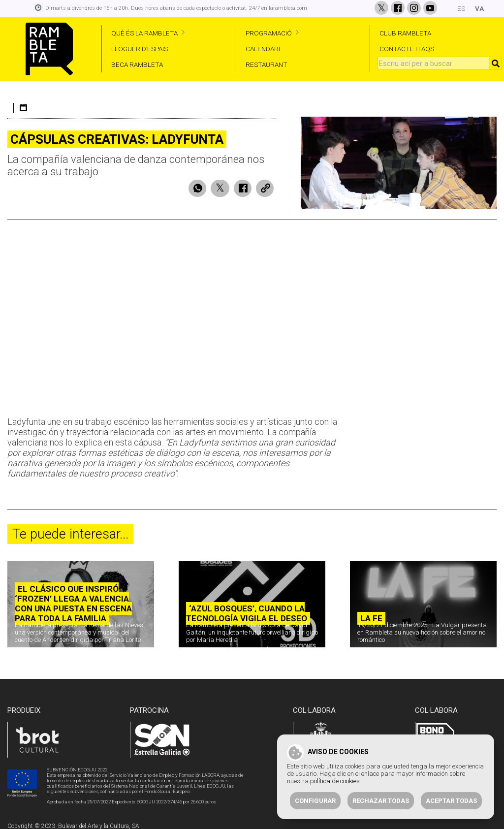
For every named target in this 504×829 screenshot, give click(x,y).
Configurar (315, 801)
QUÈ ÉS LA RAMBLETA (144, 33)
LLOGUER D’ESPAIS (140, 49)
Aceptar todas (451, 801)
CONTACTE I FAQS (407, 49)
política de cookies (335, 781)
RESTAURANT (267, 64)
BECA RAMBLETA (137, 64)
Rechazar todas (381, 801)
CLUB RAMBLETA (405, 33)
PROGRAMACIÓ (269, 33)
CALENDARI (263, 49)
